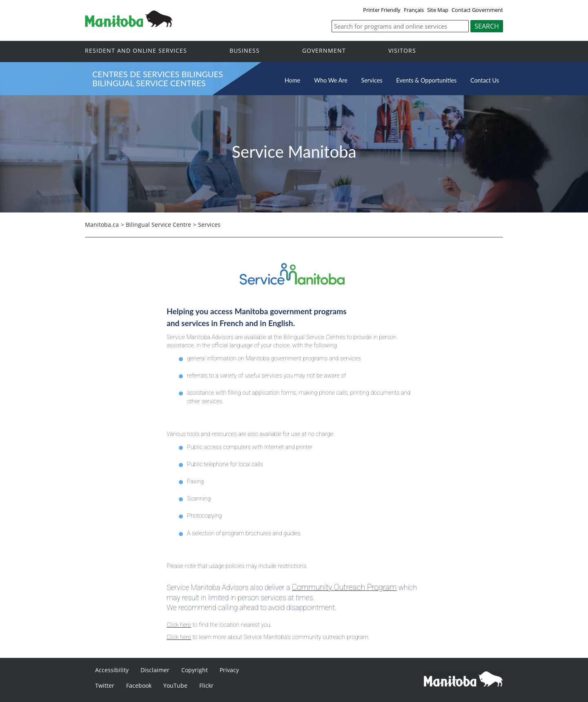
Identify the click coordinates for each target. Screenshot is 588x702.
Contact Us (485, 80)
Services (372, 80)
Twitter (105, 685)
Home (292, 80)
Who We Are (331, 80)
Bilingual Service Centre (158, 225)
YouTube (175, 685)
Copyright (195, 670)
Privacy (229, 670)
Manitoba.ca (102, 225)
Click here (179, 625)
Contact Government (477, 10)
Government (324, 51)
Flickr (206, 685)
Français (414, 10)
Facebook (139, 685)
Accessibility (112, 670)
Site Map (438, 10)
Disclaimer (155, 670)
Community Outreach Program (344, 587)
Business (245, 51)
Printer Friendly (382, 10)
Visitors (402, 51)
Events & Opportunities (426, 80)
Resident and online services (136, 51)
